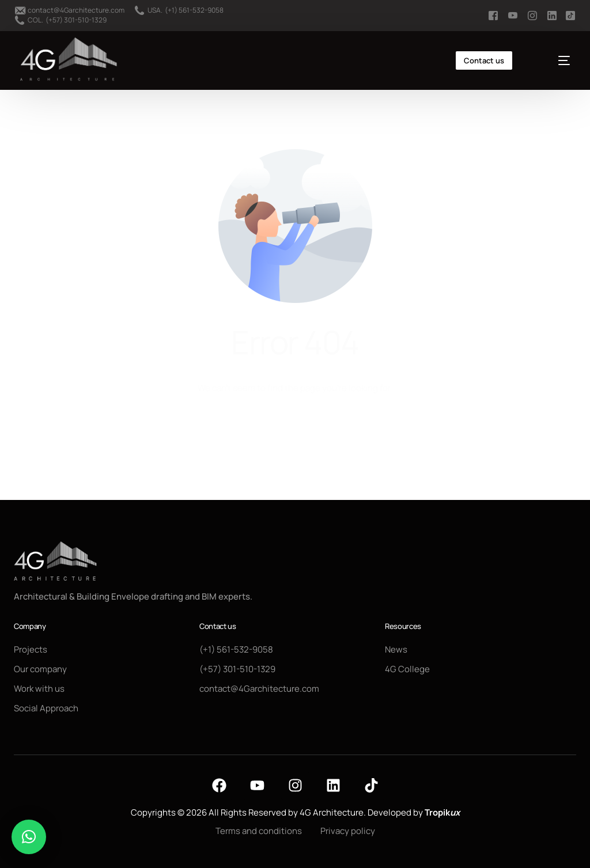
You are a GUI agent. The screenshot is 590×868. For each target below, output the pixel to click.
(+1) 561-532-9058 (194, 10)
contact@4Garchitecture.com (76, 10)
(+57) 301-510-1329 (76, 20)
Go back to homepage (295, 433)
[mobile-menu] (553, 60)
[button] (29, 837)
